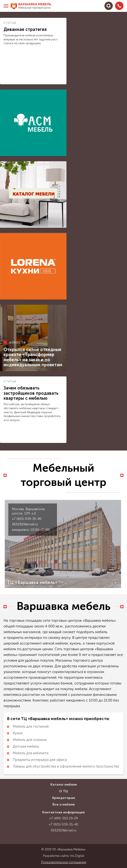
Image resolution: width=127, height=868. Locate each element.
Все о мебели (64, 804)
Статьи (10, 23)
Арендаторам (63, 798)
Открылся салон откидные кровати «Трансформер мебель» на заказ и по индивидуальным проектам (33, 357)
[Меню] (6, 6)
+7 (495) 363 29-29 (63, 818)
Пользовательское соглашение (64, 862)
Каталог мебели (64, 785)
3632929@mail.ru (25, 524)
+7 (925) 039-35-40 (27, 519)
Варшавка (35, 6)
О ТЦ (63, 791)
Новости (18, 342)
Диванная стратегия (25, 29)
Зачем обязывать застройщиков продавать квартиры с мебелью (31, 393)
